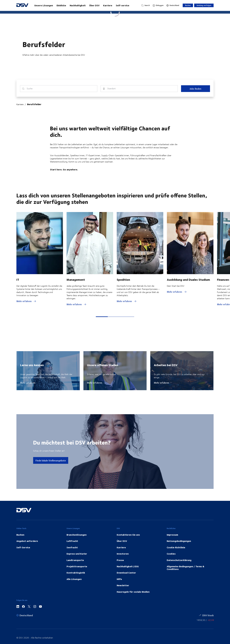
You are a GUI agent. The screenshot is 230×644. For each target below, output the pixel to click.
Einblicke (61, 5)
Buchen (188, 5)
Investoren (123, 554)
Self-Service (23, 547)
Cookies (171, 554)
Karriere (108, 5)
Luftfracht (72, 541)
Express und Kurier (77, 554)
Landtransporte (75, 560)
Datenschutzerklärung (179, 560)
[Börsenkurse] (205, 620)
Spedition (123, 279)
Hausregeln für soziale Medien (133, 592)
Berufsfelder (34, 104)
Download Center (126, 573)
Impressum (172, 535)
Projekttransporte (77, 566)
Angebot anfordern (27, 541)
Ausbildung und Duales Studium (188, 279)
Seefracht (72, 547)
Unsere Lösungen (44, 5)
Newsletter (123, 585)
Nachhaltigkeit (78, 5)
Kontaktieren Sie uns (128, 535)
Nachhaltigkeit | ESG (128, 566)
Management (76, 279)
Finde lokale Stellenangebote (51, 460)
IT (18, 279)
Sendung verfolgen (204, 5)
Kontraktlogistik (76, 573)
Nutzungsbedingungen (179, 541)
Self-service (123, 5)
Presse (120, 560)
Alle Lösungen (74, 579)
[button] (102, 317)
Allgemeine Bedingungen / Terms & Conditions (185, 568)
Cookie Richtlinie (176, 547)
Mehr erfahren (28, 383)
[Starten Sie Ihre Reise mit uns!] (85, 5)
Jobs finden (195, 89)
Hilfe (119, 579)
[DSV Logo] (22, 5)
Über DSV (94, 5)
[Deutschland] (173, 5)
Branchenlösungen (77, 535)
